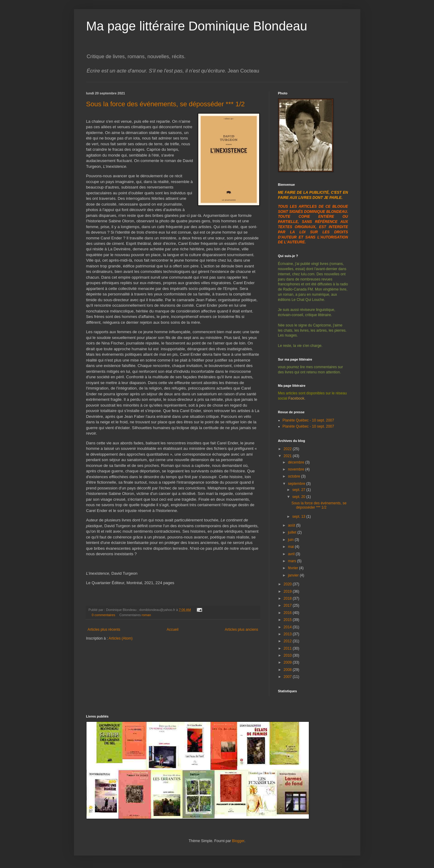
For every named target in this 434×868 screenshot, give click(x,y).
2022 (288, 449)
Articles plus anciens (241, 630)
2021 (288, 456)
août (292, 525)
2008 (288, 670)
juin (291, 540)
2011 (288, 648)
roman (146, 615)
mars (292, 561)
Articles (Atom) (121, 638)
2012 (288, 641)
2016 (288, 613)
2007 (288, 677)
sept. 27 (299, 490)
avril (292, 554)
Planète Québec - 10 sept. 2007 (308, 420)
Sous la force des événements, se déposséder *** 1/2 (166, 104)
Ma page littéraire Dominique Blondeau (197, 26)
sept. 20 (299, 497)
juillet (293, 532)
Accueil (173, 630)
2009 (288, 662)
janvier (294, 575)
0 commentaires (103, 615)
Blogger (238, 841)
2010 (288, 655)
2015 (288, 620)
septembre (297, 484)
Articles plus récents (104, 630)
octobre (294, 476)
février (293, 568)
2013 (288, 634)
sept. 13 (299, 517)
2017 (288, 605)
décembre (296, 462)
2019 (288, 591)
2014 (288, 627)
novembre (296, 469)
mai (291, 547)
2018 (288, 598)
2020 (288, 584)
